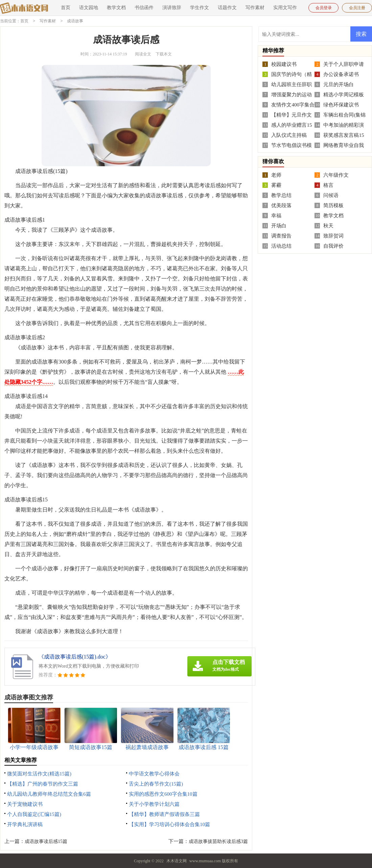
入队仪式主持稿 (289, 135)
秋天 (328, 225)
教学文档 (116, 8)
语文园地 (89, 8)
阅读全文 (143, 54)
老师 (276, 175)
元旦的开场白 (339, 84)
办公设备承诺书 (341, 74)
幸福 (276, 215)
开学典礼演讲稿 (25, 824)
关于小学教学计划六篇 (154, 804)
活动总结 (281, 246)
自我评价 (333, 246)
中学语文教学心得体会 (154, 773)
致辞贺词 (333, 235)
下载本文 (164, 54)
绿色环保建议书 (341, 104)
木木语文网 (177, 861)
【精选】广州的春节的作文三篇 (43, 784)
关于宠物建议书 (25, 804)
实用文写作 (285, 8)
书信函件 (144, 8)
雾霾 (276, 185)
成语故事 (75, 21)
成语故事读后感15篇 (46, 841)
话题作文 (227, 8)
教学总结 (281, 195)
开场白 (279, 225)
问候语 (331, 195)
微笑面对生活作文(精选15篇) (39, 773)
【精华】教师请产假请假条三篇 (164, 814)
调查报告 (281, 235)
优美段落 (281, 205)
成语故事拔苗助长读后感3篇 (218, 841)
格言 (328, 185)
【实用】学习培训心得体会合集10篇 (169, 824)
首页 (66, 8)
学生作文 (200, 8)
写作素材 (255, 8)
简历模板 (333, 205)
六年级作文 (336, 175)
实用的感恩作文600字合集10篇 (163, 794)
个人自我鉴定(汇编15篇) (34, 814)
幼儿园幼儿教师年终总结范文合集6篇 (49, 794)
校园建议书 (284, 64)
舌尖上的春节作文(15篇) (156, 784)
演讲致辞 (172, 8)
